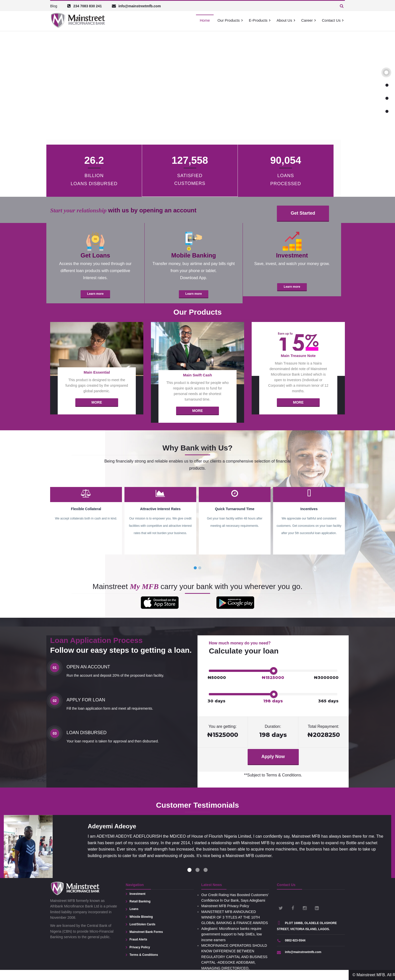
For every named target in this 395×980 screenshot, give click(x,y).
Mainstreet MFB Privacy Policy (225, 906)
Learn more (95, 294)
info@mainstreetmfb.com (299, 952)
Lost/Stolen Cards (142, 924)
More (97, 402)
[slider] (274, 671)
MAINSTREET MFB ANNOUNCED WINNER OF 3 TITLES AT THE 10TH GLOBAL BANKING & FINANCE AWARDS (235, 917)
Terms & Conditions (144, 955)
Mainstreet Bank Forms (146, 932)
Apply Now (273, 757)
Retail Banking (140, 901)
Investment (137, 894)
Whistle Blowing (141, 917)
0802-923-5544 (291, 940)
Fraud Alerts (138, 939)
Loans (134, 909)
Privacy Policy (140, 947)
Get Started (303, 213)
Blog (54, 6)
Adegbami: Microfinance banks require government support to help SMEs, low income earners (232, 934)
